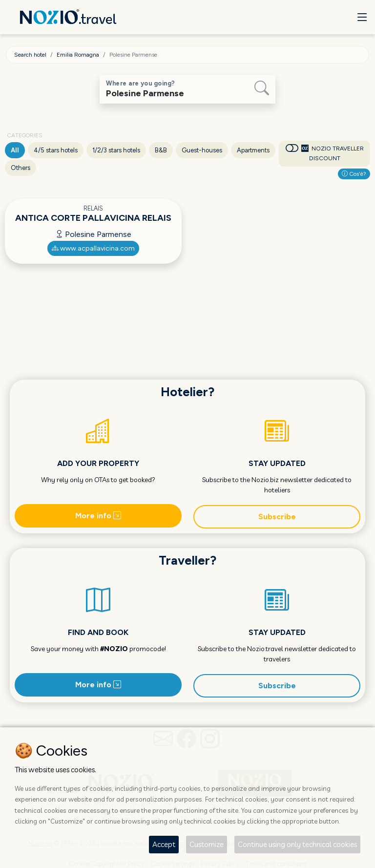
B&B (161, 150)
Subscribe (277, 517)
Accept (164, 844)
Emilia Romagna (78, 55)
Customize (207, 844)
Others (21, 168)
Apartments (253, 150)
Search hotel (30, 55)
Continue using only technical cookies (297, 844)
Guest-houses (202, 150)
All (15, 150)
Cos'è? (354, 174)
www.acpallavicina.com (93, 248)
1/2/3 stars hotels (116, 150)
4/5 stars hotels (56, 150)
